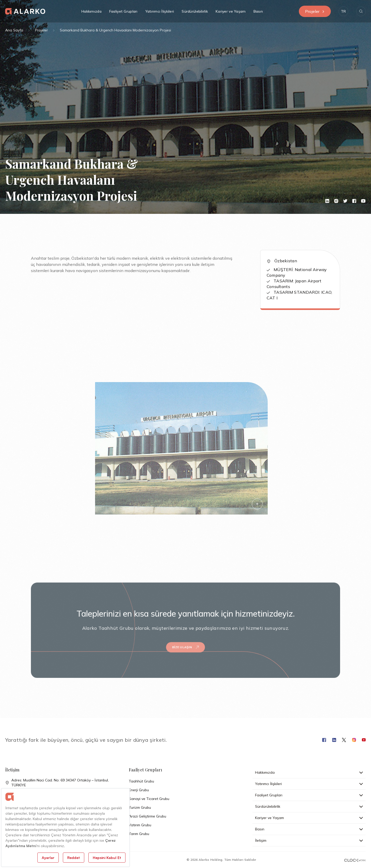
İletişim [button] (309, 840)
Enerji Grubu (139, 790)
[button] (343, 11)
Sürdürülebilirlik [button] (195, 11)
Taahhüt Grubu (141, 781)
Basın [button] (258, 11)
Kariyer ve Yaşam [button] (231, 11)
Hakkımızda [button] (91, 11)
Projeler (315, 11)
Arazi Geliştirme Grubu (147, 816)
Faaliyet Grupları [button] (123, 11)
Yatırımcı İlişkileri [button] (160, 11)
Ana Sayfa (14, 30)
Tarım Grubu (139, 834)
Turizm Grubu (140, 807)
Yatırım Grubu (140, 825)
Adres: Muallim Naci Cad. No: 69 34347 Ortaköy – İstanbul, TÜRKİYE (57, 783)
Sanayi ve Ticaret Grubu (149, 799)
